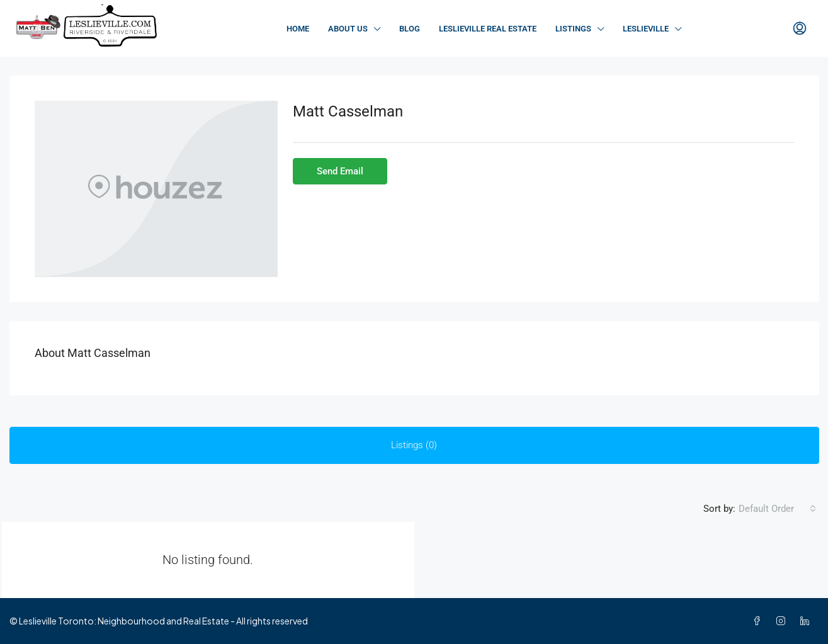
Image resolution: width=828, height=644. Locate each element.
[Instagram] (783, 621)
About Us (348, 29)
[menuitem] (800, 29)
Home (298, 29)
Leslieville (646, 29)
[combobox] (777, 509)
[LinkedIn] (807, 621)
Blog (410, 29)
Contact (739, 29)
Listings (573, 29)
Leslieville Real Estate (488, 29)
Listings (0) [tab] (414, 445)
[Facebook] (759, 621)
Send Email (340, 171)
